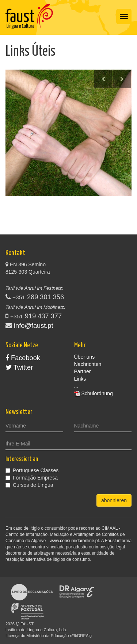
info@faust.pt (33, 326)
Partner (83, 371)
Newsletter (19, 412)
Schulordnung (97, 393)
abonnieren (114, 500)
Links (80, 379)
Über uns (85, 357)
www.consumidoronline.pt (74, 541)
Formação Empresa (32, 478)
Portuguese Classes (32, 470)
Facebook (23, 358)
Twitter (19, 367)
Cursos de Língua (29, 485)
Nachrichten (88, 364)
